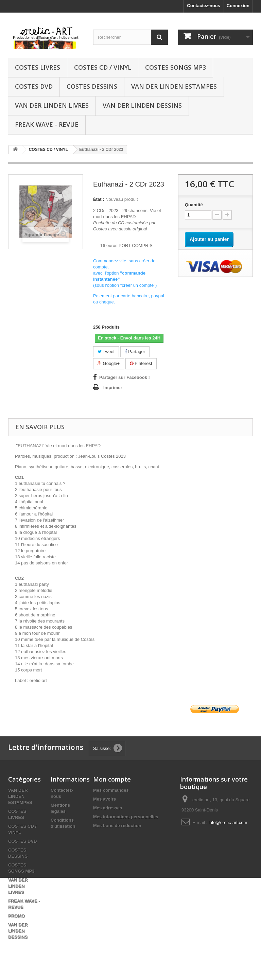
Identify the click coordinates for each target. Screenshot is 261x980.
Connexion (238, 6)
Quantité (194, 205)
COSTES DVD (34, 86)
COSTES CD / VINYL (103, 67)
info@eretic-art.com (228, 822)
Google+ (109, 363)
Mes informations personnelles (126, 817)
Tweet (106, 352)
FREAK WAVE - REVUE (47, 124)
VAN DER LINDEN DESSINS (142, 105)
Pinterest (141, 363)
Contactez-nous (204, 6)
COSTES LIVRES (38, 67)
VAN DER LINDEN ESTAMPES (174, 86)
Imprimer (113, 388)
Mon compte (112, 779)
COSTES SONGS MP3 (176, 67)
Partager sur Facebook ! (125, 377)
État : (99, 199)
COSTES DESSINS (92, 86)
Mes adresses (108, 808)
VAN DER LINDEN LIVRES (52, 105)
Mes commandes (111, 790)
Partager (135, 352)
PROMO (16, 916)
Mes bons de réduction (117, 826)
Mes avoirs (105, 799)
